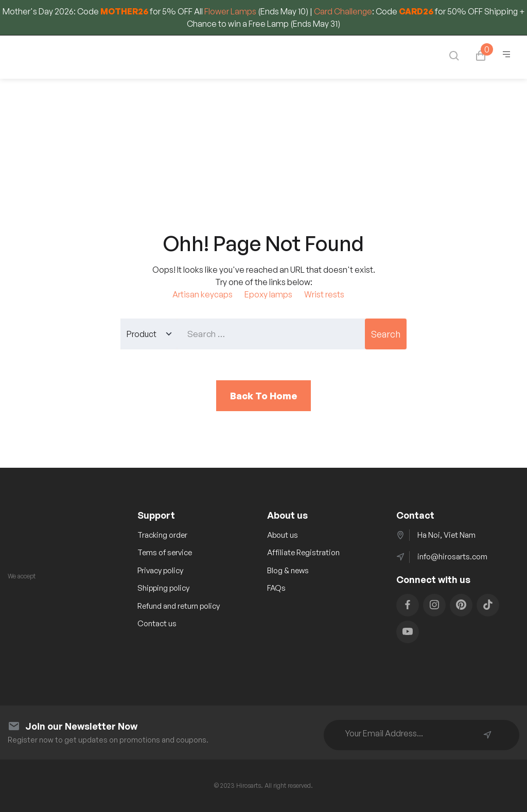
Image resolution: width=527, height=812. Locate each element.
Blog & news (288, 570)
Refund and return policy (179, 606)
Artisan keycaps (203, 294)
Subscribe (487, 735)
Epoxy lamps (268, 294)
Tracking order (162, 535)
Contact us (157, 623)
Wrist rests (324, 294)
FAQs (276, 588)
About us (283, 535)
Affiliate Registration (303, 552)
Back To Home (263, 396)
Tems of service (165, 552)
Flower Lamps (230, 11)
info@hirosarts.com (452, 557)
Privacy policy (160, 570)
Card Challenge (343, 11)
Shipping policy (163, 588)
